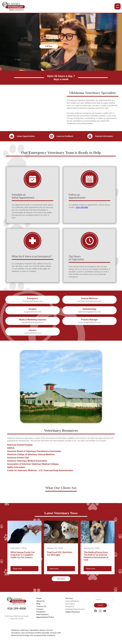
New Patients (42, 614)
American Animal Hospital (20, 445)
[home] (14, 6)
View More (61, 579)
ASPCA (11, 448)
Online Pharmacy (73, 612)
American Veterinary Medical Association (27, 461)
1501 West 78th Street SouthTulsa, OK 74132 (17, 617)
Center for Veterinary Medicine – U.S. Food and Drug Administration (40, 470)
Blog (38, 604)
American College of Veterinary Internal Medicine (31, 454)
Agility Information (16, 467)
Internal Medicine (72, 601)
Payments (41, 612)
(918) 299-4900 (82, 207)
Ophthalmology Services (75, 609)
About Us (41, 601)
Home (39, 598)
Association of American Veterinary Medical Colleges (33, 464)
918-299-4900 (17, 608)
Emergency (70, 606)
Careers (40, 609)
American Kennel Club (18, 458)
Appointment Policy (45, 617)
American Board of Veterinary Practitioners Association (34, 451)
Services (69, 598)
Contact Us (41, 606)
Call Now (49, 46)
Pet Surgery (70, 604)
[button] (117, 6)
